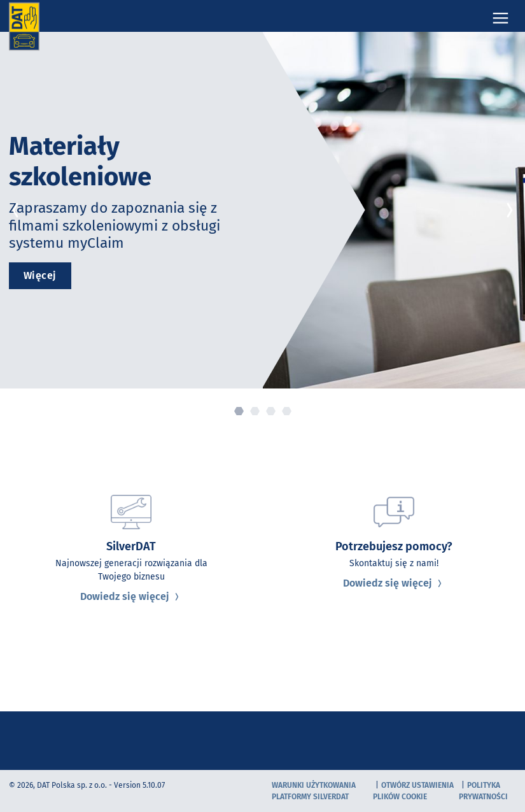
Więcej (40, 275)
